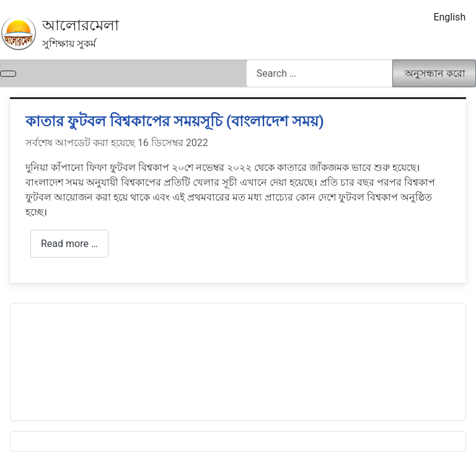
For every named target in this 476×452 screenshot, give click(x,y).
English (449, 17)
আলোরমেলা (81, 25)
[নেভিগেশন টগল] (8, 74)
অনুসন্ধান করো (435, 73)
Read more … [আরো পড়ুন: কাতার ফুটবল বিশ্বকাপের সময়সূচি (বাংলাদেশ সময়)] (69, 244)
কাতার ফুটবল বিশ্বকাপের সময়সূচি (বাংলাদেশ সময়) (175, 121)
